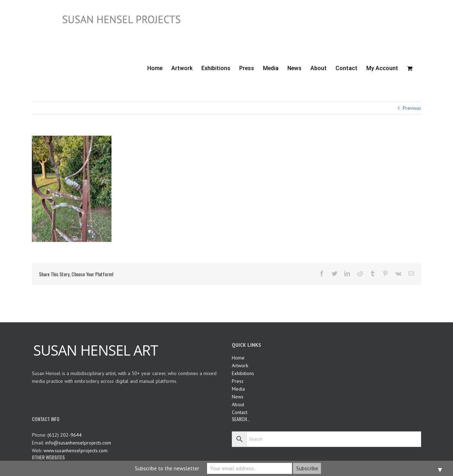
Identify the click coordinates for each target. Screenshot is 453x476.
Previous (412, 108)
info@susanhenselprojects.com (78, 443)
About (238, 404)
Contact (240, 412)
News (238, 397)
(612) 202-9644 (65, 435)
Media (238, 389)
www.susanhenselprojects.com (76, 450)
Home (238, 358)
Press (238, 381)
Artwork (240, 365)
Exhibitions (243, 373)
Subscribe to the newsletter (167, 468)
